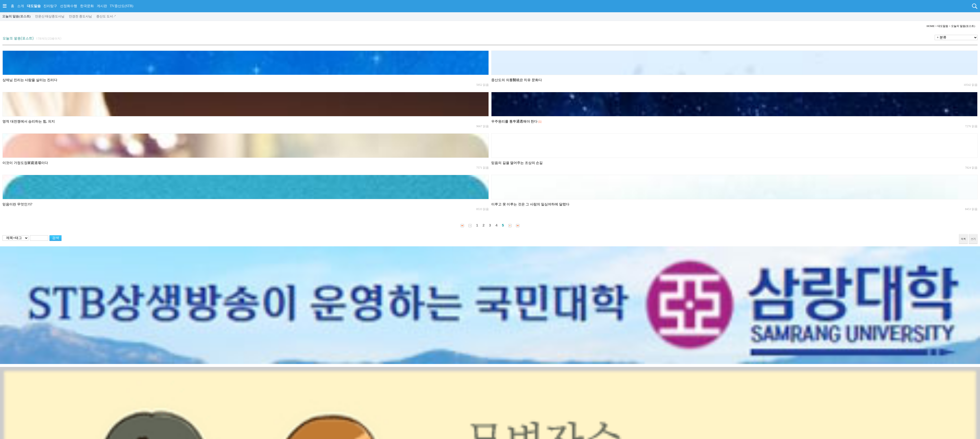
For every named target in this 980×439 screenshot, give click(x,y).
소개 (21, 6)
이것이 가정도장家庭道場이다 (25, 163)
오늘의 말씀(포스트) (16, 16)
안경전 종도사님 (80, 16)
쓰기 (973, 239)
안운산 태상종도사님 (50, 16)
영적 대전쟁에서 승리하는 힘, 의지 (29, 121)
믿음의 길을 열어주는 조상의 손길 (517, 163)
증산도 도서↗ (106, 16)
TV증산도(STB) (122, 6)
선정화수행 (69, 6)
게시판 (102, 6)
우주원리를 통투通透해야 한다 (514, 121)
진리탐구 (50, 6)
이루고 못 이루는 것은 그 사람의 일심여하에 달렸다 (530, 204)
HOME (931, 26)
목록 (963, 239)
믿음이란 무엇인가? (17, 204)
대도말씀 (34, 6)
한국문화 (87, 6)
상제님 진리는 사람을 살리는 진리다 (30, 80)
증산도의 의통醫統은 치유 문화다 (517, 80)
